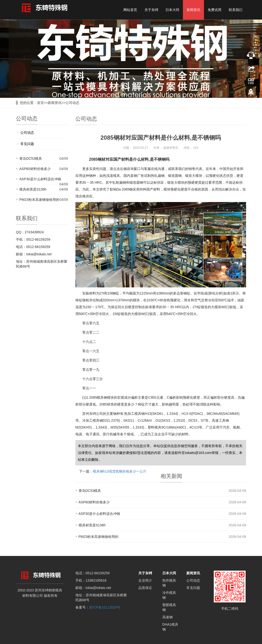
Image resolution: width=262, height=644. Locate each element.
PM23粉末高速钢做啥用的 (39, 200)
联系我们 (236, 10)
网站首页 (130, 10)
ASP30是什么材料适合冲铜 (40, 179)
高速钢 (167, 617)
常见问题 (27, 144)
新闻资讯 (193, 10)
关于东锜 (151, 10)
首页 (40, 103)
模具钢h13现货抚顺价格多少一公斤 (120, 471)
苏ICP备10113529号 (105, 607)
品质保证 (145, 588)
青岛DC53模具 (31, 158)
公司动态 (72, 103)
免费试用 (214, 10)
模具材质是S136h (33, 189)
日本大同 (172, 10)
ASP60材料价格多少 (35, 169)
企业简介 (145, 580)
